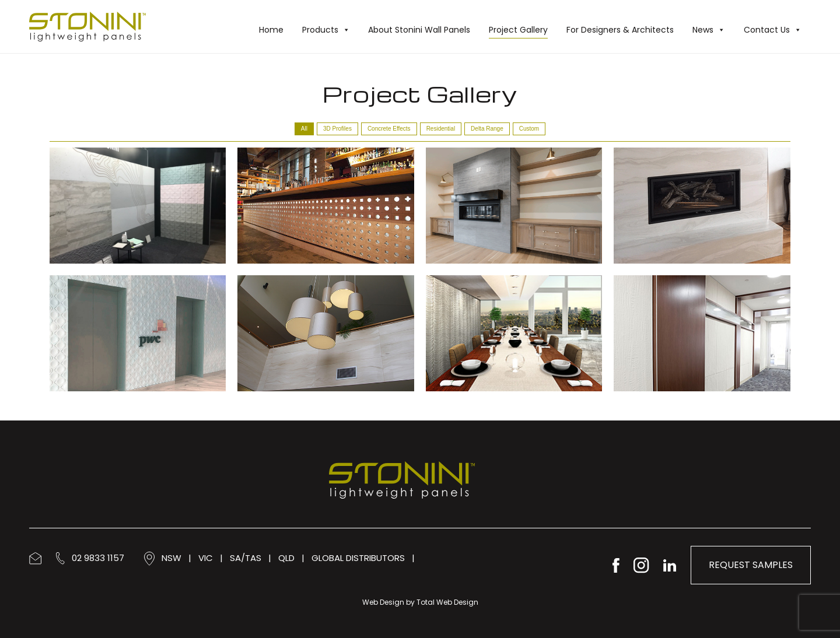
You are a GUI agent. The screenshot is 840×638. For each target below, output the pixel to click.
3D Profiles (337, 129)
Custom (529, 129)
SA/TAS (246, 558)
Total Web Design (447, 602)
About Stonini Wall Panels (419, 30)
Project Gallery (518, 30)
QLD (286, 558)
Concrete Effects (389, 129)
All (304, 129)
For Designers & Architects (620, 30)
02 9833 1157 (90, 558)
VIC (206, 558)
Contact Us (773, 30)
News (709, 30)
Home (271, 30)
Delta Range (487, 129)
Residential (441, 129)
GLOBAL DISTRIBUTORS (358, 558)
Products (326, 30)
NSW (171, 558)
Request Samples (751, 565)
